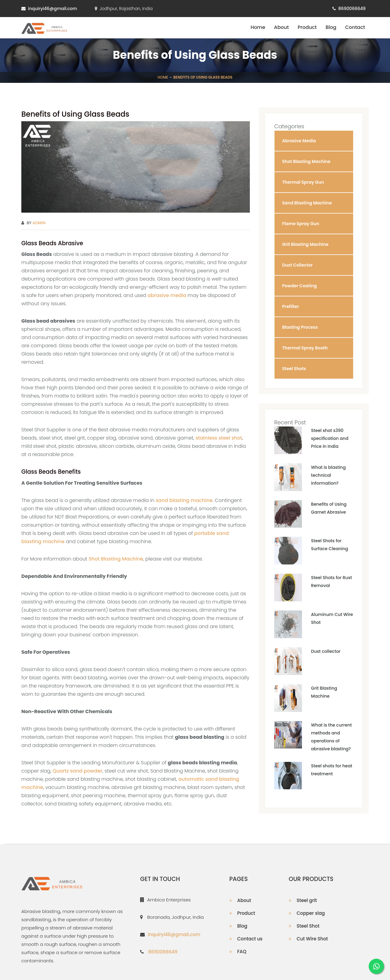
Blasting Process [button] (300, 327)
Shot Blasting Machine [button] (306, 161)
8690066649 (352, 9)
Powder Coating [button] (300, 286)
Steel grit (307, 900)
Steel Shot (308, 926)
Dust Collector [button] (297, 265)
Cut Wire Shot (312, 939)
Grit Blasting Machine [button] (305, 244)
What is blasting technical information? (328, 475)
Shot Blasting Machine (116, 559)
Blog (331, 27)
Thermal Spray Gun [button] (303, 182)
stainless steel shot (219, 438)
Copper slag (311, 913)
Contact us (250, 939)
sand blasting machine (184, 500)
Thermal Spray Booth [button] (305, 348)
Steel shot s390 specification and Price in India (330, 438)
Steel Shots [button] (294, 369)
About (281, 27)
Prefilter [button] (291, 306)
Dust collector (326, 651)
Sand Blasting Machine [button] (307, 203)
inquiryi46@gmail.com (53, 9)
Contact (355, 27)
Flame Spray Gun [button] (301, 224)
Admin (39, 223)
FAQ (242, 952)
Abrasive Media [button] (299, 141)
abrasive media (167, 295)
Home (258, 27)
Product (307, 27)
